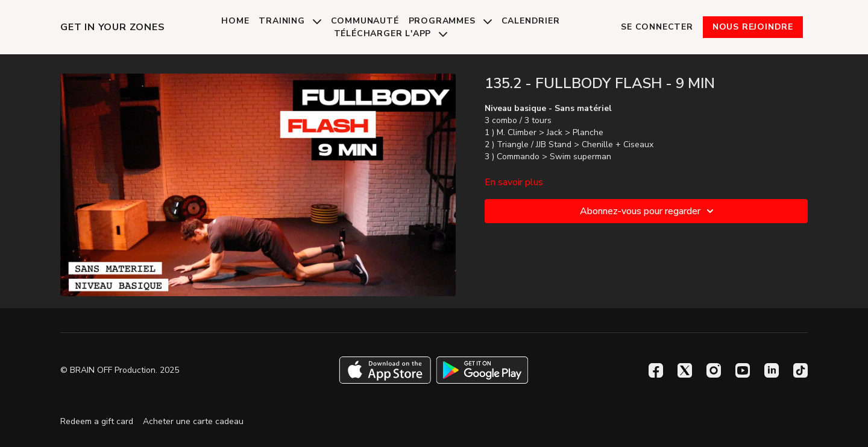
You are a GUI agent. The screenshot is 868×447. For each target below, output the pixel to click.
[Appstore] (385, 370)
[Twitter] (685, 370)
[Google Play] (482, 370)
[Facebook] (656, 370)
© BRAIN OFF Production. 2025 (120, 370)
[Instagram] (714, 370)
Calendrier (531, 21)
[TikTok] (800, 370)
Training (290, 21)
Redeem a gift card (97, 421)
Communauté (365, 21)
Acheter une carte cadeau (193, 421)
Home (235, 21)
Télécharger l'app (391, 33)
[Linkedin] (772, 370)
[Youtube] (743, 370)
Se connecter (657, 27)
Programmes (450, 21)
